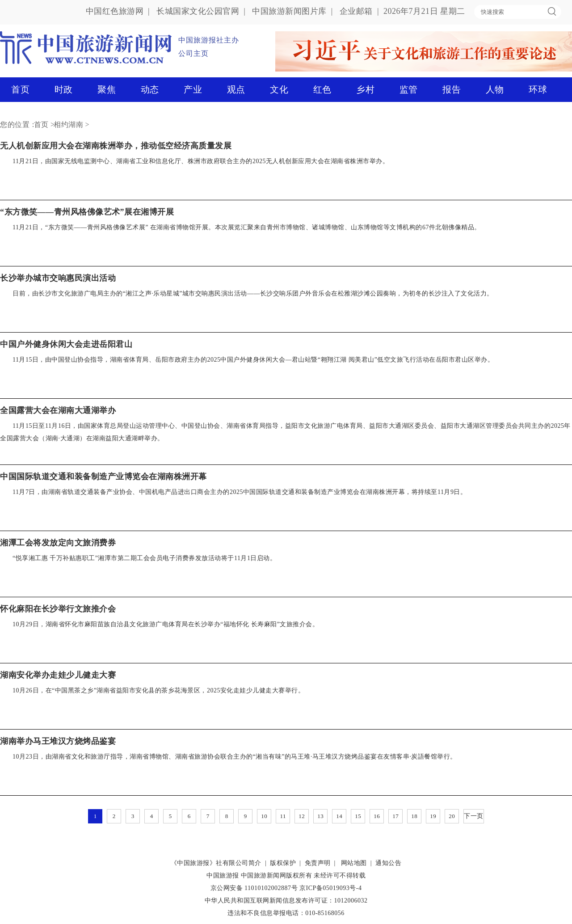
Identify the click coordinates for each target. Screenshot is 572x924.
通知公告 (388, 863)
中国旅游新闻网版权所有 (277, 875)
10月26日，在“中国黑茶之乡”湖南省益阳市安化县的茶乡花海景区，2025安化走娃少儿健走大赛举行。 (158, 690)
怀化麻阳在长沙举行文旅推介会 (58, 609)
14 (339, 816)
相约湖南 (68, 124)
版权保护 (283, 863)
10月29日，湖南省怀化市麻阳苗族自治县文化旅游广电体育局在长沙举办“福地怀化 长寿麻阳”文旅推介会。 (166, 624)
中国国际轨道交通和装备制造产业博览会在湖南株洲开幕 (103, 477)
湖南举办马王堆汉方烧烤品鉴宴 (58, 741)
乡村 (365, 89)
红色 (322, 89)
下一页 (474, 816)
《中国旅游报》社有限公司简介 (216, 863)
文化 (279, 89)
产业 (193, 89)
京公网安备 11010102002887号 (254, 888)
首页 (20, 89)
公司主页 (193, 53)
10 (264, 816)
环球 (538, 89)
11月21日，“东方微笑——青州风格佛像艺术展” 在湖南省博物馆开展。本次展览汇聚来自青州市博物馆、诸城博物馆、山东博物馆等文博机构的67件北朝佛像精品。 (247, 227)
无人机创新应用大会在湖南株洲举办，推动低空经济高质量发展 (116, 146)
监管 (409, 89)
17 (395, 816)
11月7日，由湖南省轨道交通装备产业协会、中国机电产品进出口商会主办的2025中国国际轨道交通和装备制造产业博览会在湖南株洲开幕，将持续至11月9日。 (240, 492)
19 (433, 816)
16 (377, 816)
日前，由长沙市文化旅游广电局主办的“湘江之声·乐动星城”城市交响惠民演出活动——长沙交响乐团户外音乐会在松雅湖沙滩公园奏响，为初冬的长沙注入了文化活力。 (253, 293)
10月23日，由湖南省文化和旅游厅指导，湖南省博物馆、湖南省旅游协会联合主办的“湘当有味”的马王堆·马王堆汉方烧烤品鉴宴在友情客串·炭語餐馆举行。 (235, 757)
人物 (495, 89)
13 (320, 816)
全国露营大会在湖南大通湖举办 (58, 410)
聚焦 (107, 89)
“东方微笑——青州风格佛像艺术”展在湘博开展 (87, 212)
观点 (236, 89)
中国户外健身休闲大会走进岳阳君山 (66, 344)
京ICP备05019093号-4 (330, 888)
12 (302, 816)
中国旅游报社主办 (209, 40)
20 (452, 816)
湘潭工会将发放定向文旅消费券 (58, 543)
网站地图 (354, 863)
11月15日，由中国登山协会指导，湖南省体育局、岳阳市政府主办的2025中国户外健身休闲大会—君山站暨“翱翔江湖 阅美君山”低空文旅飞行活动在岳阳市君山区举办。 (253, 360)
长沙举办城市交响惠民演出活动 (58, 278)
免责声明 (318, 863)
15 (358, 816)
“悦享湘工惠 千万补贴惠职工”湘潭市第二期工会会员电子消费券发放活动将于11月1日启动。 (144, 558)
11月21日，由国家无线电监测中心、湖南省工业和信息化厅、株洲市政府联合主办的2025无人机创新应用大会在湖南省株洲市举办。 (201, 161)
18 (414, 816)
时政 (64, 89)
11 (283, 816)
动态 (150, 89)
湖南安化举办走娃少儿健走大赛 (58, 675)
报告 (452, 89)
